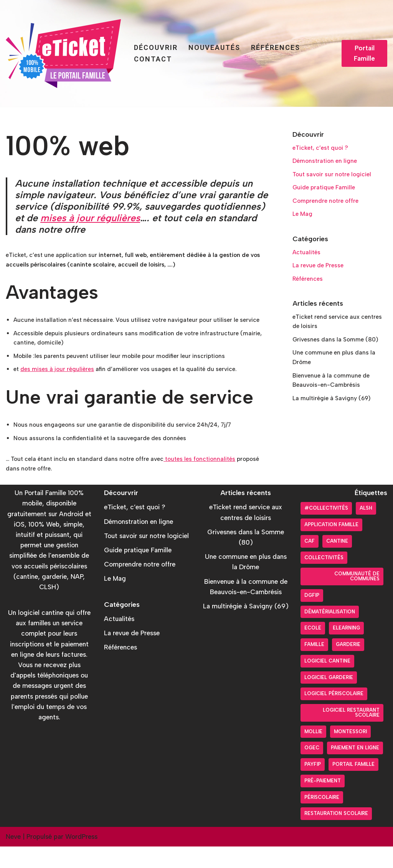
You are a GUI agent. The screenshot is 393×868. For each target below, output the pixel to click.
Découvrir (156, 47)
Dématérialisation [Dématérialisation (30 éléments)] (330, 633)
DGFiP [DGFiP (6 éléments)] (312, 617)
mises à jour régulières (90, 218)
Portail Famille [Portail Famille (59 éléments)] (353, 786)
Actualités (308, 261)
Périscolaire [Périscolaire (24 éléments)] (322, 819)
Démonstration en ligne (327, 163)
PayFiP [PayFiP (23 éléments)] (313, 786)
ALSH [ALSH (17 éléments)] (366, 529)
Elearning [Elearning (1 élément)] (346, 649)
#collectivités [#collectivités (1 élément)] (326, 529)
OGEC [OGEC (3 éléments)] (312, 769)
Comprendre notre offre (328, 206)
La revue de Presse (320, 275)
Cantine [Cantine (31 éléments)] (337, 562)
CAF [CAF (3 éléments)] (310, 562)
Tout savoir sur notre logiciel (335, 178)
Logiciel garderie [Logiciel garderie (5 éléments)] (329, 699)
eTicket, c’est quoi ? (323, 149)
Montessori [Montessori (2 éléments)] (350, 753)
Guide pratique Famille (326, 192)
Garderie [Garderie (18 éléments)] (348, 666)
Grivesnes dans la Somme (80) (339, 354)
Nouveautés (214, 47)
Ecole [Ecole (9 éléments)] (313, 649)
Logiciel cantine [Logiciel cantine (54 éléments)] (327, 682)
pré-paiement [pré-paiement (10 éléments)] (323, 802)
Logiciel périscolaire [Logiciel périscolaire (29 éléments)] (334, 715)
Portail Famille (364, 53)
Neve (13, 858)
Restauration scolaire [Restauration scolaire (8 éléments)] (336, 835)
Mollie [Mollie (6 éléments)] (313, 753)
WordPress (81, 858)
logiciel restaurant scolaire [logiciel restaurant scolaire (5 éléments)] (351, 734)
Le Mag (303, 220)
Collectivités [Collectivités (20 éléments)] (324, 579)
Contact (153, 59)
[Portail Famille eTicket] (63, 54)
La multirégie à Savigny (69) (335, 418)
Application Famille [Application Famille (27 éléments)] (331, 546)
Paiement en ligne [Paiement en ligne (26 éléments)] (355, 769)
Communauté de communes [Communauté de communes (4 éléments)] (357, 598)
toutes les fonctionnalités (215, 479)
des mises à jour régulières (61, 386)
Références (276, 47)
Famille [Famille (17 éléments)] (314, 666)
